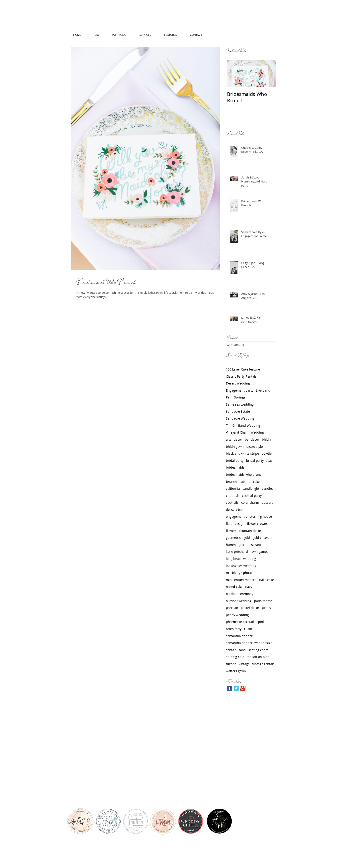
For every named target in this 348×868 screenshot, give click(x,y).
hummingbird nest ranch (245, 545)
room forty (234, 629)
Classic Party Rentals (241, 376)
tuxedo (231, 664)
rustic (248, 629)
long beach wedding (241, 559)
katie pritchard (237, 552)
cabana (245, 482)
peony (266, 608)
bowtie (267, 453)
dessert (267, 502)
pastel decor (250, 608)
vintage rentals (263, 664)
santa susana (236, 650)
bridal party (235, 461)
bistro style (255, 447)
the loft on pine (258, 657)
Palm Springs (236, 397)
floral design (235, 524)
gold (247, 538)
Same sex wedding (240, 404)
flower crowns (257, 524)
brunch (231, 482)
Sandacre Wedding (240, 418)
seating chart (258, 650)
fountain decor (250, 531)
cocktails (232, 502)
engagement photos (241, 516)
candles (268, 488)
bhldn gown (235, 447)
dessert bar (234, 510)
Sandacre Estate (238, 411)
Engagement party (240, 390)
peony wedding (237, 615)
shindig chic (235, 657)
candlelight (251, 488)
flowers (231, 531)
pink (261, 622)
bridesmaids (235, 467)
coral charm (250, 502)
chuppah (233, 496)
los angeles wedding (241, 566)
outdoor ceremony (240, 594)
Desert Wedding (238, 383)
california (233, 488)
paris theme (263, 601)
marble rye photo (239, 573)
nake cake (267, 580)
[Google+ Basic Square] (243, 688)
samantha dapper (239, 636)
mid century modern (241, 580)
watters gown (236, 671)
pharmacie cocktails (241, 622)
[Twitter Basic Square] (236, 688)
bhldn (266, 439)
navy (249, 587)
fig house (265, 516)
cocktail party (252, 496)
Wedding (257, 432)
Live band (263, 390)
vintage (244, 664)
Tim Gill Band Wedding (243, 425)
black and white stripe (242, 453)
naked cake (234, 587)
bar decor (252, 439)
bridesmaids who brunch (245, 475)
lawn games (259, 552)
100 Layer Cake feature (243, 369)
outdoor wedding (239, 601)
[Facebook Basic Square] (230, 688)
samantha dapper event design (249, 643)
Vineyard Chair (237, 432)
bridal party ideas (259, 461)
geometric (233, 538)
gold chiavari (262, 538)
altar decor (234, 439)
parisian (232, 608)
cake (256, 482)
